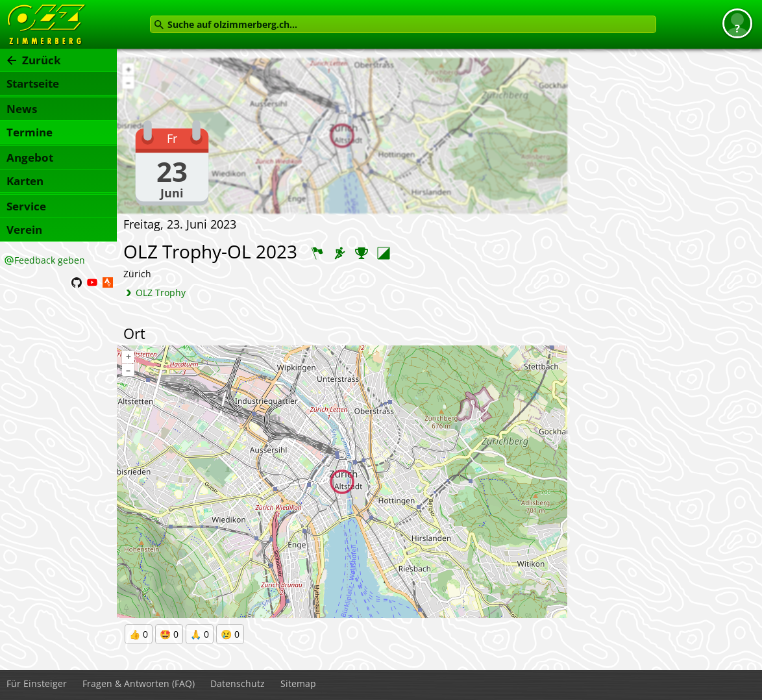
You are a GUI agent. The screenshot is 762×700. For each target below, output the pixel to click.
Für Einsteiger (37, 683)
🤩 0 (169, 634)
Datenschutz (238, 683)
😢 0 (230, 634)
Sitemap (298, 683)
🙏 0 (200, 634)
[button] (737, 23)
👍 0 (139, 634)
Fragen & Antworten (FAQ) (139, 683)
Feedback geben (50, 260)
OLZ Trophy (161, 293)
